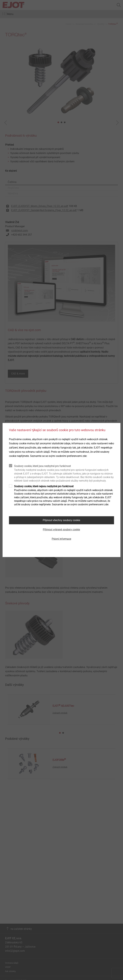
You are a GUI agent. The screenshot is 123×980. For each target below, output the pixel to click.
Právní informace (61, 539)
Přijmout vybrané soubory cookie (61, 530)
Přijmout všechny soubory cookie (61, 520)
